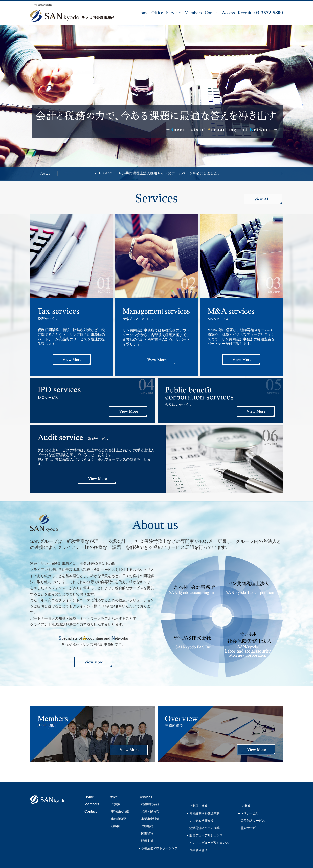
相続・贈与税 (150, 812)
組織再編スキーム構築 (205, 828)
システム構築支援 (202, 821)
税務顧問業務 (150, 804)
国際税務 (147, 834)
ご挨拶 (116, 804)
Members (193, 13)
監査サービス (250, 828)
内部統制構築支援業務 (205, 813)
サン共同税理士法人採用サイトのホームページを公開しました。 (170, 173)
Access (228, 13)
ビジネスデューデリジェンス (209, 843)
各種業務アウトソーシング (159, 848)
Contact (212, 13)
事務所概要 (119, 819)
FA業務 (246, 806)
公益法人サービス (253, 821)
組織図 (116, 826)
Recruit (245, 13)
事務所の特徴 (120, 812)
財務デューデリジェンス (206, 835)
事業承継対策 (150, 819)
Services (174, 13)
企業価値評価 (198, 850)
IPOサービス (249, 813)
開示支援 (147, 841)
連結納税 (147, 826)
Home (143, 13)
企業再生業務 (198, 806)
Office (157, 13)
